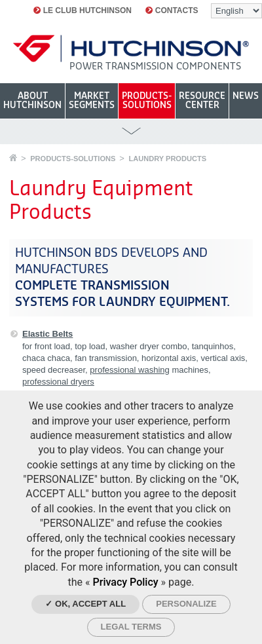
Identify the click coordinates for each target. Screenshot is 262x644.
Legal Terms (131, 627)
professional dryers (58, 382)
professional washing (129, 370)
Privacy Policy (126, 582)
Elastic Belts (47, 334)
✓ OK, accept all (85, 604)
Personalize (186, 604)
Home (13, 158)
